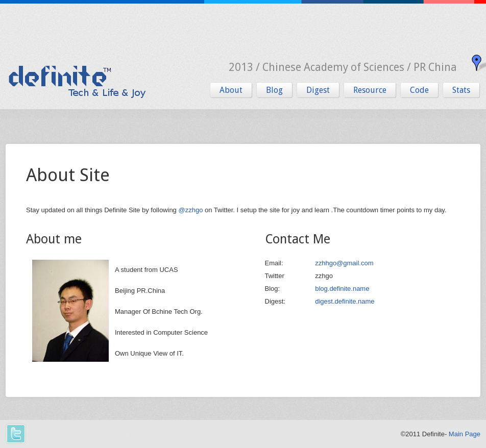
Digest (318, 90)
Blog (274, 90)
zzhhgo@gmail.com (344, 263)
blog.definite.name (342, 289)
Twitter (15, 434)
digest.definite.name (345, 301)
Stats (461, 90)
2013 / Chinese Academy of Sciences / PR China (343, 67)
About (231, 90)
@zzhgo (190, 210)
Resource (370, 90)
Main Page (465, 434)
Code (419, 90)
